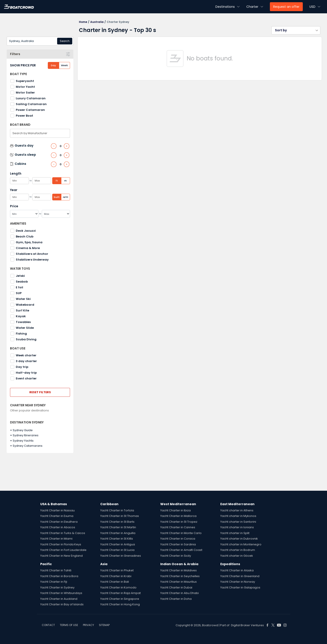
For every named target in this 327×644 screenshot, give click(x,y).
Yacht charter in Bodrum (238, 550)
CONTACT (48, 625)
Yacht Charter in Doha (176, 599)
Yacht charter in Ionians (237, 527)
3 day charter (26, 361)
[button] (296, 30)
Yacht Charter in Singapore (120, 599)
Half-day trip (26, 373)
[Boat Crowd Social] (267, 625)
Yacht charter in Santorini (238, 522)
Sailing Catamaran (31, 104)
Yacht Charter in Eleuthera (59, 522)
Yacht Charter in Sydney (57, 587)
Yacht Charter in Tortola (117, 510)
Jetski (20, 276)
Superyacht (25, 81)
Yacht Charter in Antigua (118, 544)
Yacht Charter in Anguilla (118, 533)
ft (57, 181)
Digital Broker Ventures (247, 625)
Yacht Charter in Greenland (240, 576)
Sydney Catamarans (28, 446)
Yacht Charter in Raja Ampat (120, 593)
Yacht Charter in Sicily (176, 556)
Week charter (26, 355)
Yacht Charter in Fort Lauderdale (63, 550)
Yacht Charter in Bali (115, 582)
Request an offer (286, 7)
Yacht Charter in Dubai (176, 587)
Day (53, 65)
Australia (97, 22)
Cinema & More (28, 248)
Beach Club (25, 236)
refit (66, 197)
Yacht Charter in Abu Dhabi (180, 593)
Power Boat (24, 116)
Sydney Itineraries (26, 435)
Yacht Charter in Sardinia (178, 544)
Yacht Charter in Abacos (58, 527)
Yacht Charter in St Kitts (117, 539)
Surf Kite (22, 310)
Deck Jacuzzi (26, 231)
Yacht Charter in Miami (56, 539)
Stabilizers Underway (32, 260)
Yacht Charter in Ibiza (176, 510)
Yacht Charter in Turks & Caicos (63, 533)
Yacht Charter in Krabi (116, 576)
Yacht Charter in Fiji (54, 582)
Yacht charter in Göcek (237, 556)
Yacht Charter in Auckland (59, 599)
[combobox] (40, 41)
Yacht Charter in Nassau (57, 510)
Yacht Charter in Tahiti (56, 570)
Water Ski (23, 299)
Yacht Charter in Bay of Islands (62, 604)
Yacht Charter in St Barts (117, 522)
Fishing (21, 334)
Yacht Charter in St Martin (118, 527)
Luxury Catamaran (31, 98)
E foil (19, 287)
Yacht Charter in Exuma (57, 516)
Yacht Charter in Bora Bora (59, 576)
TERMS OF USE (69, 625)
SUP (19, 293)
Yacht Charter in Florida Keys (61, 544)
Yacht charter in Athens (237, 510)
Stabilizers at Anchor (32, 254)
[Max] (56, 214)
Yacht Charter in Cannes (178, 527)
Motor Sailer (25, 93)
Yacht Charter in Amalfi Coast (181, 550)
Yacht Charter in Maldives (179, 570)
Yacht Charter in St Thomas (120, 516)
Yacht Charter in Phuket (117, 570)
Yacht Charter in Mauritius (179, 582)
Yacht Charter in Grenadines (121, 556)
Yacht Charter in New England (61, 556)
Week (64, 65)
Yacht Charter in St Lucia (117, 550)
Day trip (22, 367)
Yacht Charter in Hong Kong (120, 604)
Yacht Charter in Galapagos (240, 587)
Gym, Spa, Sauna (29, 242)
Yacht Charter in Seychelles (180, 576)
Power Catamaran (30, 110)
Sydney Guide (23, 430)
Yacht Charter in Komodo (118, 587)
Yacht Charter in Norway (238, 582)
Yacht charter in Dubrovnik (239, 539)
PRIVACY (88, 625)
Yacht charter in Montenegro (241, 544)
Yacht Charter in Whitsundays (61, 593)
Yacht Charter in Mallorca (178, 516)
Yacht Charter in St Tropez (179, 522)
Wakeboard (25, 305)
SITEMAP (104, 625)
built (57, 197)
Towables (23, 322)
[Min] (24, 214)
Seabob (22, 282)
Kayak (21, 316)
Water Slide (25, 328)
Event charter (26, 378)
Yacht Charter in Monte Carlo (181, 533)
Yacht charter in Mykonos (238, 516)
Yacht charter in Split (235, 533)
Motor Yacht (25, 87)
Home (83, 22)
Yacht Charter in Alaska (237, 570)
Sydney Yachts (23, 441)
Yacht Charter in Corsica (178, 539)
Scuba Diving (26, 339)
